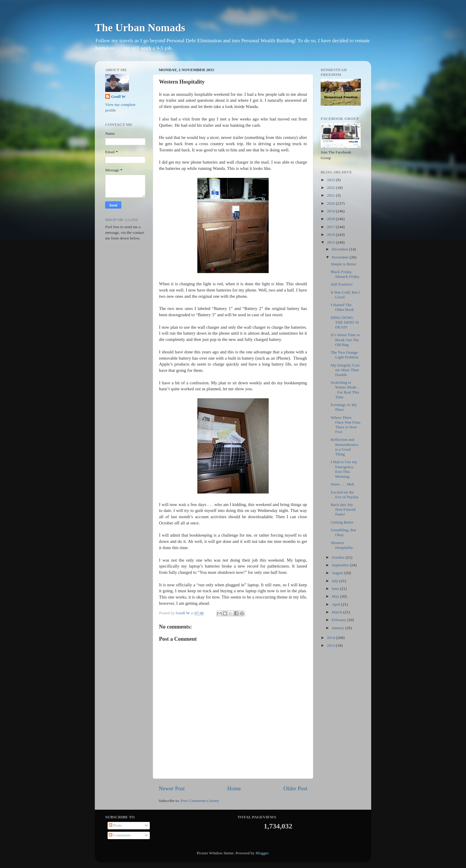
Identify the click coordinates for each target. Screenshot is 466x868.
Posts (115, 825)
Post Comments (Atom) (200, 801)
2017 (331, 227)
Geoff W (118, 97)
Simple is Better (344, 264)
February (339, 620)
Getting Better (342, 522)
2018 (331, 219)
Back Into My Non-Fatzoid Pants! (343, 509)
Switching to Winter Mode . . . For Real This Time (346, 390)
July (336, 581)
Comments (120, 835)
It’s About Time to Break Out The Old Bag (345, 340)
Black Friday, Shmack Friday (345, 274)
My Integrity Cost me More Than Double (345, 370)
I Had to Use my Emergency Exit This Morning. (344, 469)
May (336, 596)
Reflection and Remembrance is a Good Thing (345, 447)
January (338, 628)
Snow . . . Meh (343, 484)
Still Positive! (342, 284)
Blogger (262, 853)
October (339, 557)
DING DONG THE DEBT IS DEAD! (345, 322)
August (338, 573)
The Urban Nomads (140, 28)
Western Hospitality (342, 545)
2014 (331, 638)
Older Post (295, 788)
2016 (331, 235)
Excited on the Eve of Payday (345, 495)
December (340, 249)
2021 (331, 195)
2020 (331, 203)
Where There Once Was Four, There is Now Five (346, 425)
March (337, 612)
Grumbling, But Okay (344, 532)
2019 (331, 211)
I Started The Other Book (342, 307)
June (336, 589)
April (336, 604)
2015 (331, 242)
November (341, 257)
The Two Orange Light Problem (345, 355)
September (341, 565)
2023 (331, 180)
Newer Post (172, 788)
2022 (331, 188)
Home (234, 788)
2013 (331, 645)
